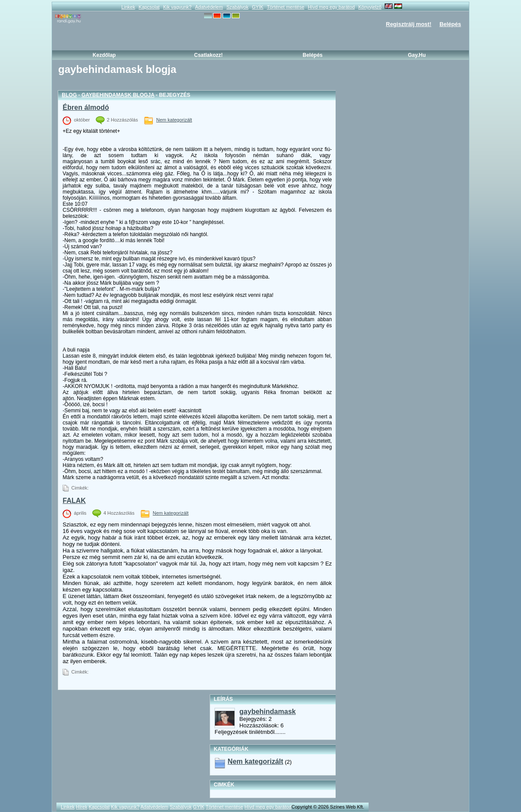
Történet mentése (286, 7)
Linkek (128, 7)
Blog (69, 95)
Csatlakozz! (208, 55)
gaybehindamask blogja (118, 95)
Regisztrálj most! (409, 24)
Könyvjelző (370, 7)
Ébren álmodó (86, 107)
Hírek (82, 807)
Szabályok (237, 7)
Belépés (450, 24)
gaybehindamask (267, 712)
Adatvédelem (209, 7)
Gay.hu (417, 55)
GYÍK (257, 7)
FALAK (74, 501)
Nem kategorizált (174, 120)
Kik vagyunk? (177, 7)
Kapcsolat (149, 7)
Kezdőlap (104, 55)
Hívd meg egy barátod (331, 7)
